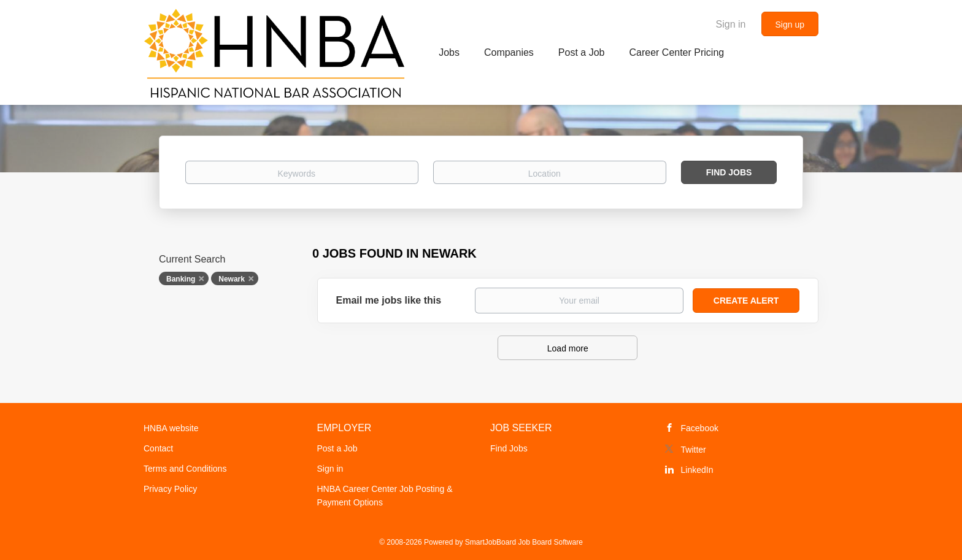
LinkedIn (697, 470)
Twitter (694, 450)
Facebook (700, 428)
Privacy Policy (170, 489)
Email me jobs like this (389, 300)
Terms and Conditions (185, 469)
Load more (568, 348)
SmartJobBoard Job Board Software (524, 542)
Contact (158, 448)
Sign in (731, 24)
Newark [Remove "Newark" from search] (232, 279)
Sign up (790, 25)
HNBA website (171, 428)
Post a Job (337, 448)
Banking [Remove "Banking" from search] (181, 279)
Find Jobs (729, 172)
